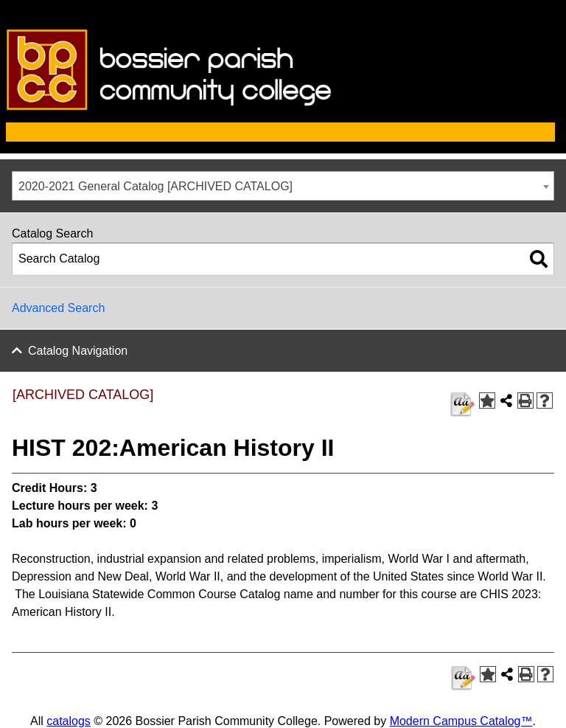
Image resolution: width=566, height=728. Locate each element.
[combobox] (283, 186)
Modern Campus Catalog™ (461, 721)
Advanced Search (58, 308)
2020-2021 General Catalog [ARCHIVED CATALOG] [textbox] (156, 186)
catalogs (69, 721)
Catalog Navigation (78, 351)
